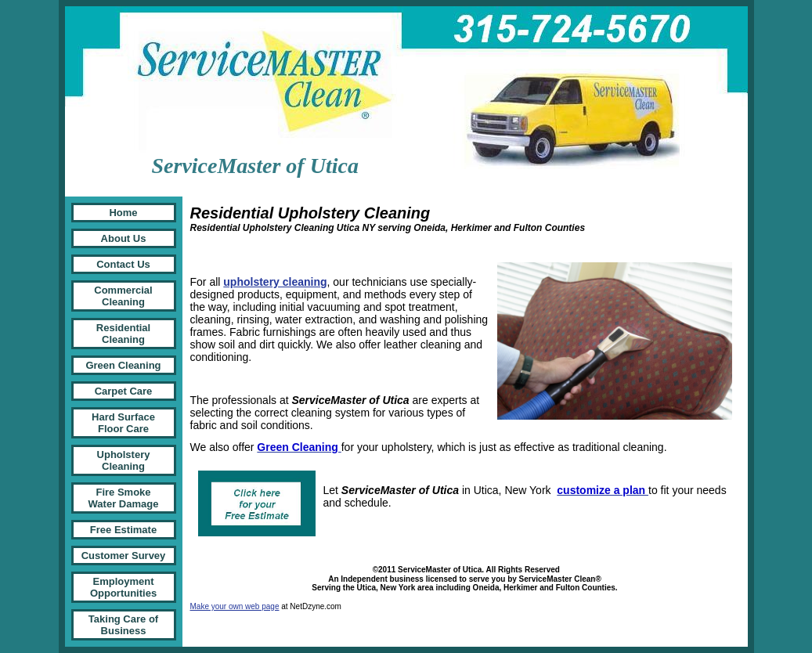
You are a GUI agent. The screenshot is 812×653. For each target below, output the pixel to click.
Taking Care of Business (123, 625)
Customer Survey (124, 556)
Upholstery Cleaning (124, 460)
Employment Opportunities (123, 587)
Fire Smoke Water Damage (124, 498)
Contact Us (123, 264)
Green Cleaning (123, 365)
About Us (124, 238)
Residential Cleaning (123, 334)
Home (123, 213)
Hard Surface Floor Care (123, 423)
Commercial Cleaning (123, 296)
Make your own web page (235, 606)
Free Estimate (123, 530)
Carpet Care (124, 391)
